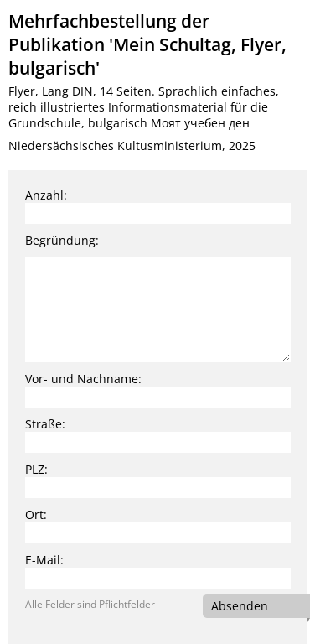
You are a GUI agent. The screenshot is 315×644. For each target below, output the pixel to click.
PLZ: (36, 469)
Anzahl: (46, 195)
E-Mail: (44, 560)
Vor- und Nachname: (83, 379)
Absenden (240, 606)
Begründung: (62, 240)
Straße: (45, 424)
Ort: (36, 514)
